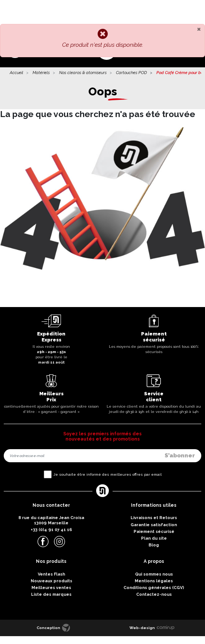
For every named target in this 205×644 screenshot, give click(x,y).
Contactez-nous (154, 594)
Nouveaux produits (51, 581)
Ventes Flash (51, 574)
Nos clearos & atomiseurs (83, 73)
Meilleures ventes (51, 588)
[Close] (199, 29)
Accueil (16, 73)
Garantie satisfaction (154, 525)
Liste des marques (51, 594)
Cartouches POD (131, 73)
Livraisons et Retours (154, 518)
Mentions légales (154, 581)
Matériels (41, 73)
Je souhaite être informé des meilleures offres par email (108, 474)
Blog (154, 545)
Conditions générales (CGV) (154, 588)
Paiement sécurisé (154, 532)
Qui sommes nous (154, 574)
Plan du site (154, 538)
